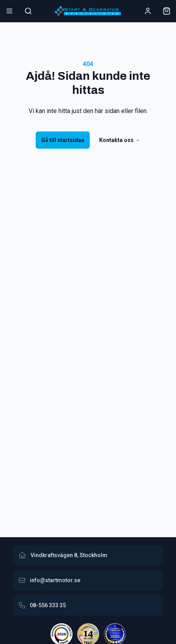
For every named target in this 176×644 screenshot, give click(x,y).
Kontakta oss (120, 140)
